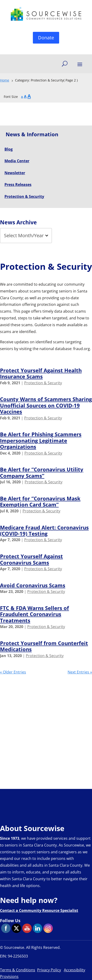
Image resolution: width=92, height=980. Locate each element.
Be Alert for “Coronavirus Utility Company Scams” (42, 472)
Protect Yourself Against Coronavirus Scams (31, 559)
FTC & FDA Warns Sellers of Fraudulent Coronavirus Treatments (34, 614)
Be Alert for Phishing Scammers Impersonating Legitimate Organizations (41, 440)
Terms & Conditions (18, 970)
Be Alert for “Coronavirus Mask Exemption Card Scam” (40, 501)
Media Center (17, 161)
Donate (46, 38)
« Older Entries (13, 672)
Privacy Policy (49, 970)
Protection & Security (43, 383)
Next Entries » (80, 672)
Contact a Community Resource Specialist (39, 910)
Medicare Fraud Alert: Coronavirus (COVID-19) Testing (44, 530)
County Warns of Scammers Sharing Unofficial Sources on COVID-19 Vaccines (46, 405)
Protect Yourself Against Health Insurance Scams (41, 373)
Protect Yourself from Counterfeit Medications (44, 646)
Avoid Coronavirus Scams (33, 585)
